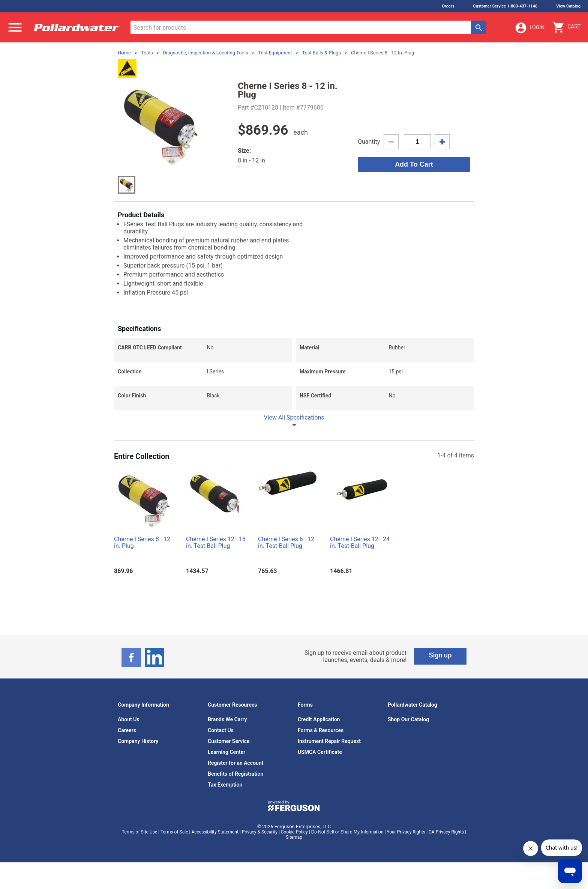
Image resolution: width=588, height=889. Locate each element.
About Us (129, 719)
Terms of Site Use (139, 832)
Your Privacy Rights (406, 832)
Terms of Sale (174, 832)
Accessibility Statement (215, 832)
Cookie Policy (294, 832)
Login (529, 28)
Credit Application (319, 719)
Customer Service (229, 741)
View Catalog (568, 6)
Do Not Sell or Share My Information (347, 832)
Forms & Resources (321, 730)
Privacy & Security (260, 832)
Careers (127, 730)
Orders (448, 6)
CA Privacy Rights (446, 832)
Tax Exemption (225, 785)
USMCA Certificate (320, 752)
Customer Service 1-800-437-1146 (505, 6)
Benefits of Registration (235, 774)
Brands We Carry (227, 719)
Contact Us (221, 730)
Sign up (440, 655)
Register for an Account (235, 763)
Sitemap (294, 837)
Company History (138, 741)
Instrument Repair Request (329, 741)
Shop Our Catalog (408, 719)
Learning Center (226, 752)
